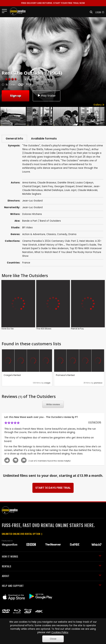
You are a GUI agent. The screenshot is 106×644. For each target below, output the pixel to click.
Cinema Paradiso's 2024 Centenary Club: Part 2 (50, 241)
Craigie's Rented (12, 375)
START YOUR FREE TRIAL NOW (53, 3)
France (26, 263)
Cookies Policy (60, 632)
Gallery (99, 105)
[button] (90, 12)
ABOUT (52, 576)
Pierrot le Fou (77, 329)
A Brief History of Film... (51, 245)
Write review (53, 405)
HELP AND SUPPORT (52, 586)
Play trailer (47, 95)
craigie (47, 383)
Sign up (16, 95)
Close (53, 639)
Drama (72, 235)
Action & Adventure (34, 235)
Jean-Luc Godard (32, 208)
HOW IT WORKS (52, 557)
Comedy (62, 235)
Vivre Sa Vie (7, 329)
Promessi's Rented (65, 375)
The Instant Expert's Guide (81, 245)
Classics (51, 235)
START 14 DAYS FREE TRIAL (53, 488)
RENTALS (52, 567)
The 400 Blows (44, 329)
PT (76, 417)
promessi (98, 383)
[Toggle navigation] (5, 11)
